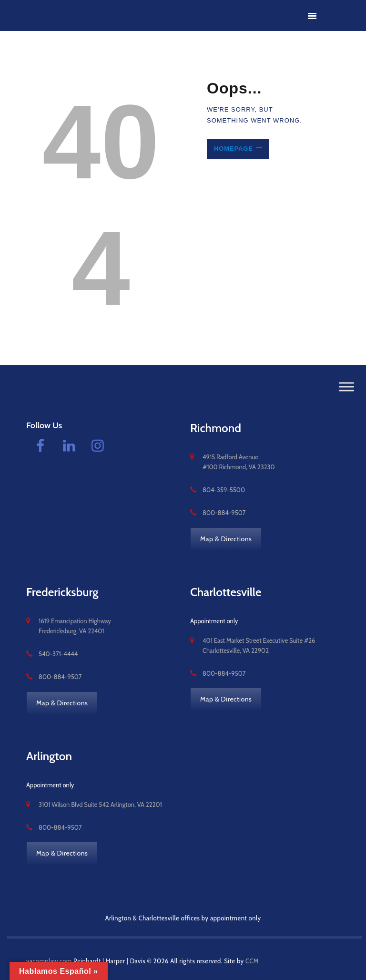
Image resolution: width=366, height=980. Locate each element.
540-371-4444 (58, 654)
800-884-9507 (224, 513)
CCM (252, 961)
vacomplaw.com (49, 961)
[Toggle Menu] (346, 387)
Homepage (233, 149)
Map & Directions (226, 539)
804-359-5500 (224, 490)
